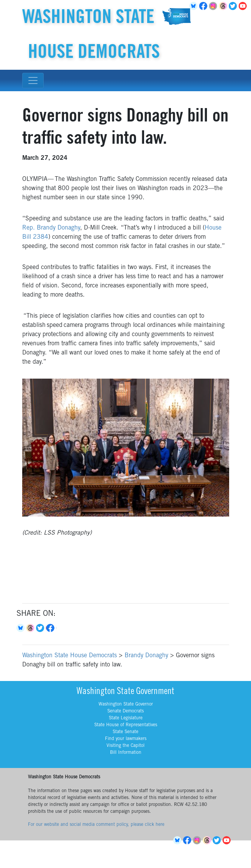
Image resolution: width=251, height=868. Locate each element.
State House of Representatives (126, 725)
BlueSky (194, 6)
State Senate (125, 732)
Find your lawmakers (126, 739)
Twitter (234, 6)
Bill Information (126, 753)
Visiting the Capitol (125, 746)
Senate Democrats (125, 711)
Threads (224, 6)
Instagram (214, 6)
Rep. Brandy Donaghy (51, 228)
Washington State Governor (126, 704)
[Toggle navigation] (33, 80)
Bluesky (21, 628)
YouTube (244, 6)
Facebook (204, 6)
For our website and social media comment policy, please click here (96, 825)
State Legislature (126, 718)
